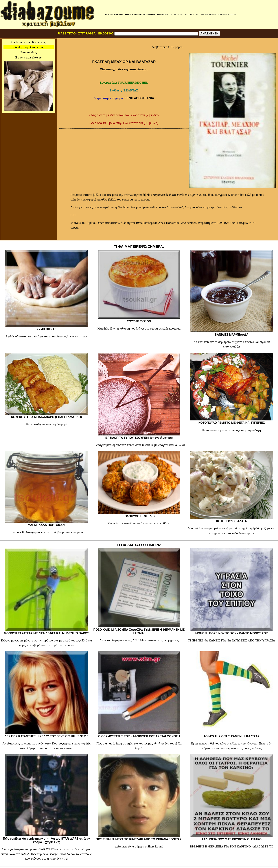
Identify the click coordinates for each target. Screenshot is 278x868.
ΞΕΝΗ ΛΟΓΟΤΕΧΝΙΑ (139, 98)
